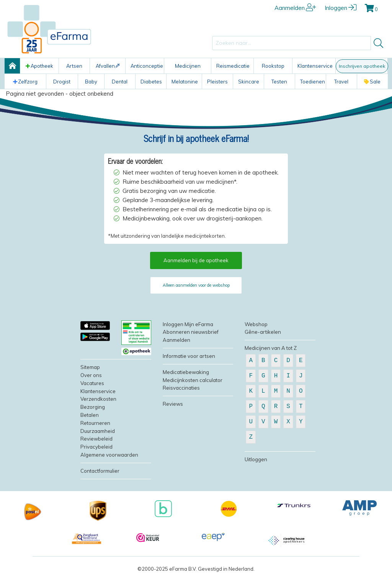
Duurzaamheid (98, 431)
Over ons (91, 375)
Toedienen (313, 82)
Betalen (90, 415)
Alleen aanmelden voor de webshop (196, 285)
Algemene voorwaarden (109, 455)
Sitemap (90, 367)
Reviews (173, 404)
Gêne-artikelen (263, 332)
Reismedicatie (233, 66)
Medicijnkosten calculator (193, 380)
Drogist (62, 82)
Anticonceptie (147, 66)
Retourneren (95, 423)
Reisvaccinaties (181, 388)
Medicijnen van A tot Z (271, 348)
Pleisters (217, 82)
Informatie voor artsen (189, 356)
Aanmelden (295, 8)
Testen (279, 82)
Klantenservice (315, 66)
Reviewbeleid (96, 439)
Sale (372, 82)
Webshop (256, 324)
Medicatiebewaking (186, 372)
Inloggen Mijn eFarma (188, 324)
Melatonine (185, 82)
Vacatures (92, 383)
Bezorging (93, 407)
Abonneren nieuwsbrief (191, 332)
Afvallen (108, 66)
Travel (341, 82)
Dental (120, 82)
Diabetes (151, 82)
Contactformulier (100, 471)
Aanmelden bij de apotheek (196, 260)
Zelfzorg (25, 82)
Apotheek (39, 66)
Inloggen (341, 8)
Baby (91, 82)
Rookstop (273, 66)
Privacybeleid (96, 447)
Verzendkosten (98, 399)
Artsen (74, 66)
